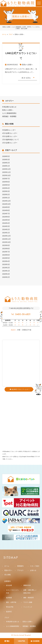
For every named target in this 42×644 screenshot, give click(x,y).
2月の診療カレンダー (10, 143)
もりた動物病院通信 (9, 113)
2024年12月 (6, 201)
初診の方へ (8, 570)
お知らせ (33, 570)
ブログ (7, 618)
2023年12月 (6, 236)
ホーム (7, 566)
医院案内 (20, 566)
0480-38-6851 (23, 314)
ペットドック (28, 607)
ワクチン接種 (28, 602)
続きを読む (26, 78)
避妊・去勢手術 (11, 602)
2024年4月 (6, 223)
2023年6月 (6, 255)
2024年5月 (6, 220)
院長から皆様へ (27, 65)
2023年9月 (6, 245)
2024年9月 (6, 207)
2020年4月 (6, 274)
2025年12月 (6, 169)
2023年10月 (6, 242)
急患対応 (9, 612)
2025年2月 (6, 194)
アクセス (20, 570)
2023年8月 (6, 249)
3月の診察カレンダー (10, 136)
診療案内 (8, 581)
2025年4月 (6, 188)
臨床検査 (9, 598)
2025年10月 (6, 175)
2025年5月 (6, 185)
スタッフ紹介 (35, 566)
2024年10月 (6, 204)
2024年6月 (6, 217)
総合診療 (9, 585)
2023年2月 (6, 268)
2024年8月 (6, 210)
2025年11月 (6, 172)
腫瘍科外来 (27, 585)
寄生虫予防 (10, 607)
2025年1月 (6, 198)
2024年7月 (6, 214)
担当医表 (35, 641)
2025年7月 (6, 179)
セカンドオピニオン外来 (13, 591)
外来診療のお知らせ (9, 107)
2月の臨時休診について (11, 140)
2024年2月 (6, 229)
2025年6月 (6, 182)
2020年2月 (6, 277)
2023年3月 (6, 264)
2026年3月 (6, 160)
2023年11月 (6, 239)
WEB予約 (21, 641)
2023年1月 (6, 271)
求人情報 (8, 575)
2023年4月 (6, 261)
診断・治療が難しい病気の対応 (30, 591)
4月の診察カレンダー (10, 133)
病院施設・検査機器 (9, 116)
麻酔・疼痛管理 (29, 598)
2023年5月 (6, 258)
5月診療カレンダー (9, 130)
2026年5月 (6, 156)
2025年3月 (6, 191)
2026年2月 (6, 163)
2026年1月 (6, 166)
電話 (7, 641)
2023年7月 (6, 252)
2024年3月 (6, 226)
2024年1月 (6, 233)
